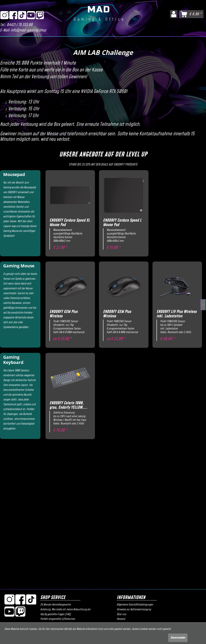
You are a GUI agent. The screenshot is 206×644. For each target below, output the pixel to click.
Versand (121, 619)
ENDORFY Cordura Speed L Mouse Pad (122, 223)
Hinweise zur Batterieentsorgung (134, 610)
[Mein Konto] (174, 14)
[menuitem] (174, 14)
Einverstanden (178, 638)
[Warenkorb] (191, 14)
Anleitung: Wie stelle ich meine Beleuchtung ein (65, 610)
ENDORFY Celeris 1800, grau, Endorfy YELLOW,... (68, 405)
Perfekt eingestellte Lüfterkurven (58, 619)
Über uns (121, 614)
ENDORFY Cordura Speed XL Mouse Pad (70, 223)
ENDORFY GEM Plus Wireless (63, 314)
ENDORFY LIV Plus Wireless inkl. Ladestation (177, 314)
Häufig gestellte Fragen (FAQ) (56, 614)
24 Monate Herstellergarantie (55, 605)
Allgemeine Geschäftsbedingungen (135, 605)
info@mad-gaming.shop (28, 30)
